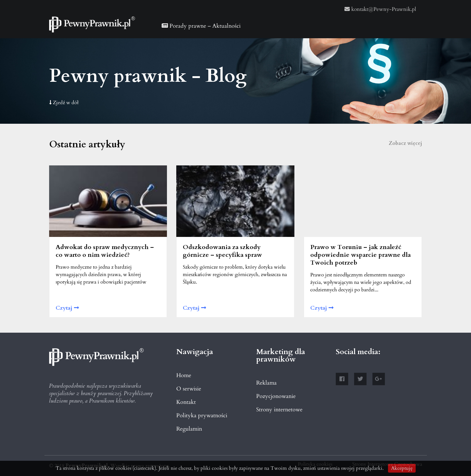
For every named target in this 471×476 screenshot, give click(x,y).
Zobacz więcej (405, 143)
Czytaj (67, 308)
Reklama (266, 383)
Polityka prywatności (202, 416)
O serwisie (189, 389)
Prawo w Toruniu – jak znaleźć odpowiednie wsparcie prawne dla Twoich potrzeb (360, 255)
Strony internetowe (279, 410)
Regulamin (189, 429)
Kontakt (186, 402)
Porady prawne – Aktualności (201, 26)
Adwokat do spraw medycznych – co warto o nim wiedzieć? (105, 251)
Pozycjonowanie (276, 396)
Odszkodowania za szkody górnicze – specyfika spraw (222, 251)
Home (184, 375)
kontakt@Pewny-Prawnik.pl (380, 9)
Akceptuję (402, 468)
